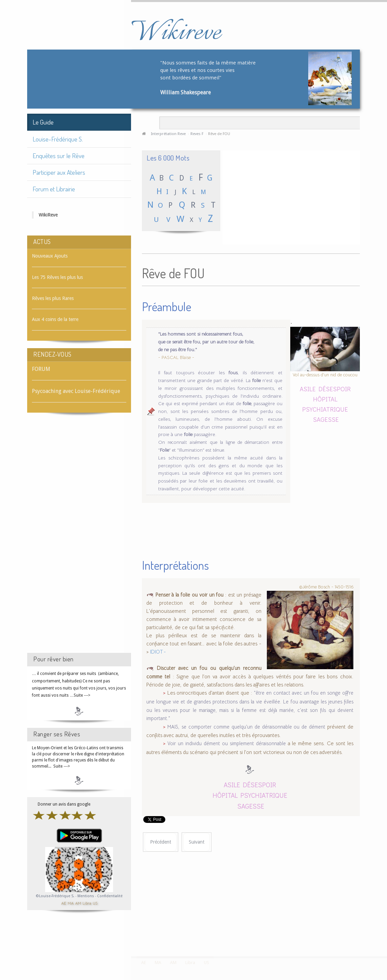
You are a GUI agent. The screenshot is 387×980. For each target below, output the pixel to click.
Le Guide (43, 122)
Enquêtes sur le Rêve (59, 156)
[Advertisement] (79, 539)
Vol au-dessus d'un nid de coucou (325, 375)
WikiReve (48, 215)
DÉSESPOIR (335, 389)
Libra (87, 903)
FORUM (41, 369)
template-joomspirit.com (385, 931)
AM (78, 903)
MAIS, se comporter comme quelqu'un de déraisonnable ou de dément (246, 727)
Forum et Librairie (54, 189)
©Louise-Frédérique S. (55, 896)
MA (71, 903)
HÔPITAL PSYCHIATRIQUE (250, 795)
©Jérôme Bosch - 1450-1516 (326, 587)
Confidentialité (110, 896)
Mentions (86, 896)
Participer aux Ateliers (59, 172)
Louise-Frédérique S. (58, 139)
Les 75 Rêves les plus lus (57, 277)
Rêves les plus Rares (53, 298)
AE (64, 903)
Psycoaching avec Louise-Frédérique (76, 391)
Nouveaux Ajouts (50, 256)
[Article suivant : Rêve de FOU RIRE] (197, 842)
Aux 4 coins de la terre (55, 319)
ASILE (308, 389)
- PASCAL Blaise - (176, 357)
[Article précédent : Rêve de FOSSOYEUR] (161, 842)
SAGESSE (326, 419)
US (95, 903)
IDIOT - (158, 652)
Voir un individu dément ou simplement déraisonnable (226, 743)
